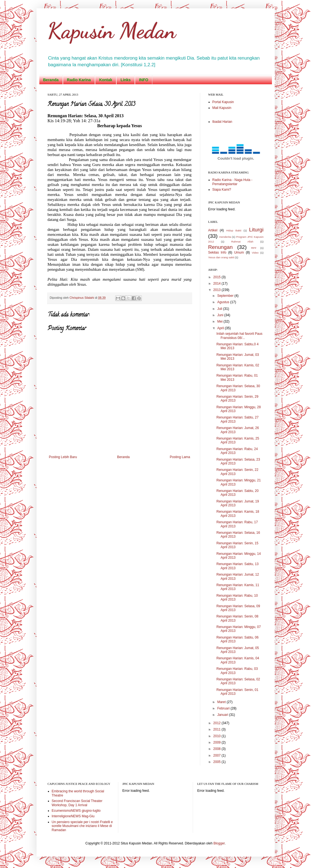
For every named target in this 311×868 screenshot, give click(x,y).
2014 (217, 284)
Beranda (51, 80)
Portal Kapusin (223, 102)
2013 (217, 290)
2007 (217, 755)
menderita (225, 237)
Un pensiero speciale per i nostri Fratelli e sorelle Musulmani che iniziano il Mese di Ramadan (82, 826)
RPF (254, 248)
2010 (217, 736)
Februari (224, 708)
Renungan (221, 247)
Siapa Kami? (222, 190)
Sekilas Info (217, 252)
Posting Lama (180, 457)
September (226, 296)
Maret (222, 702)
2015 (217, 277)
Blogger (219, 843)
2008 (217, 749)
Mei (220, 321)
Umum (239, 252)
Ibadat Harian (222, 122)
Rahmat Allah (242, 242)
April (221, 328)
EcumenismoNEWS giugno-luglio (76, 811)
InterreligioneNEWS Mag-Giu (73, 816)
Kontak (106, 80)
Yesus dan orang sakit (221, 257)
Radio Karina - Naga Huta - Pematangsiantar (232, 182)
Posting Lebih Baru (63, 457)
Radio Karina (79, 80)
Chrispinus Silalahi (82, 298)
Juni (221, 315)
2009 (217, 742)
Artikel (213, 230)
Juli (220, 309)
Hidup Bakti (234, 230)
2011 (217, 729)
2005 (217, 762)
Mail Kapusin (222, 108)
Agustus (224, 302)
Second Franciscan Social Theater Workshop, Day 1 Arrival (77, 803)
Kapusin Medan (112, 30)
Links (126, 80)
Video (255, 253)
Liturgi (256, 230)
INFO (144, 80)
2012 (217, 723)
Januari (223, 715)
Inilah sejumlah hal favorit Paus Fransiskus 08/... (239, 336)
